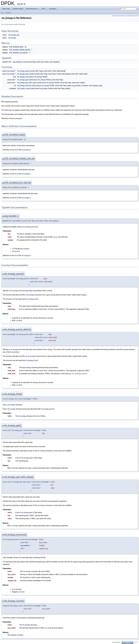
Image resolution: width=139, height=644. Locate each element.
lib (2, 13)
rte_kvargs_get (23, 80)
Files (44, 9)
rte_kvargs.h (18, 118)
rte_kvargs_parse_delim (26, 74)
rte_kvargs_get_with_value (27, 83)
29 (16, 150)
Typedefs (130, 16)
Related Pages (18, 9)
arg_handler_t (18, 62)
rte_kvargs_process (24, 86)
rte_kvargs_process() (30, 227)
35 (16, 198)
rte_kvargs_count (23, 88)
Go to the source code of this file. (13, 24)
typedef (5, 62)
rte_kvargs (12, 38)
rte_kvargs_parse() (48, 409)
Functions (136, 16)
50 (16, 255)
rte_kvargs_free (23, 77)
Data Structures (33, 9)
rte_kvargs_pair (14, 35)
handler (85, 86)
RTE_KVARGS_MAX (16, 47)
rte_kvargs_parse (23, 71)
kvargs (8, 13)
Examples (53, 9)
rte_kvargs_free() (32, 299)
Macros (124, 16)
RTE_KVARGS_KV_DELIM (18, 53)
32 (16, 174)
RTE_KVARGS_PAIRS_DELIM (19, 50)
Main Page (6, 9)
